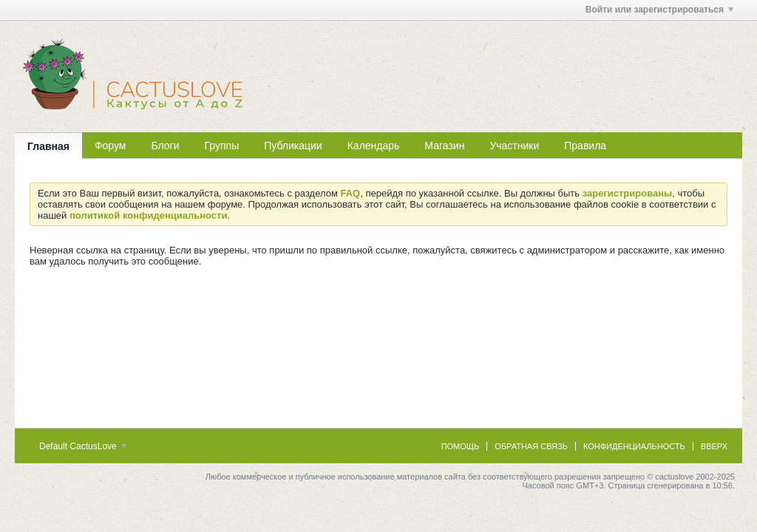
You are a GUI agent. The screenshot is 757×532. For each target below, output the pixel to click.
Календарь (374, 146)
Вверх (714, 446)
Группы (222, 146)
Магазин (444, 146)
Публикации (293, 146)
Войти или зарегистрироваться (659, 10)
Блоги (165, 146)
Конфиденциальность (634, 446)
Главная (48, 146)
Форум (111, 146)
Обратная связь (531, 446)
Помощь (461, 446)
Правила (585, 146)
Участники (514, 146)
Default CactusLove (83, 446)
